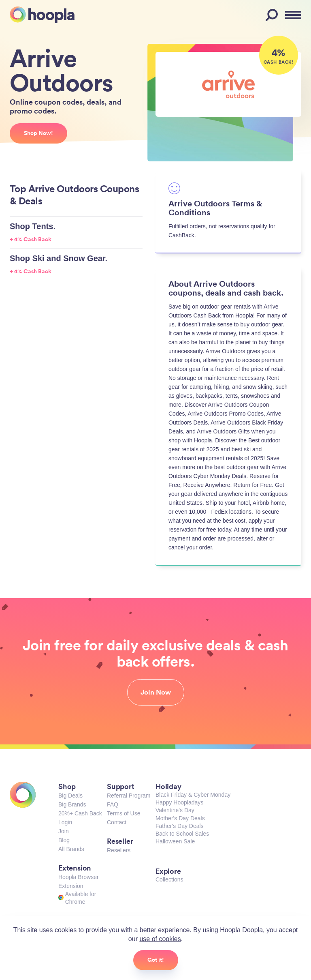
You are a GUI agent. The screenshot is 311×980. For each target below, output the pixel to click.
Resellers (119, 850)
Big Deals (70, 796)
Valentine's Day (175, 810)
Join (64, 831)
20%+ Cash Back (80, 813)
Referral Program (129, 796)
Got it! (156, 960)
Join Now (156, 692)
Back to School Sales (182, 834)
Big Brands (72, 804)
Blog (64, 840)
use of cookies (160, 939)
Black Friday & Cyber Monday (193, 795)
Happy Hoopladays (179, 802)
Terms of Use (124, 813)
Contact (117, 822)
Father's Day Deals (180, 826)
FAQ (113, 804)
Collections (169, 879)
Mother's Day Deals (180, 818)
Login (65, 822)
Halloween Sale (175, 841)
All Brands (71, 849)
